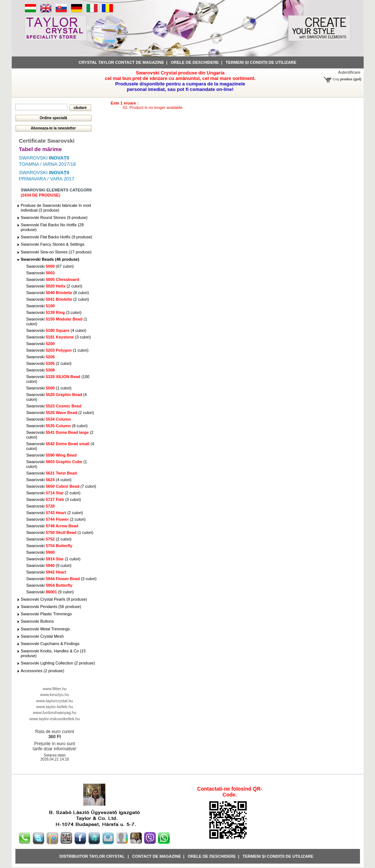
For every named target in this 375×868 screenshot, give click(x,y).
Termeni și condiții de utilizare (261, 62)
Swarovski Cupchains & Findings (50, 644)
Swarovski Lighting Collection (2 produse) (58, 663)
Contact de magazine (157, 856)
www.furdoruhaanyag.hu (55, 713)
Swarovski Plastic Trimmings (46, 614)
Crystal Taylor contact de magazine (121, 62)
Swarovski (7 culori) (61, 486)
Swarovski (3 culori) (54, 312)
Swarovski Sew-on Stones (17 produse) (56, 252)
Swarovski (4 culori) (56, 330)
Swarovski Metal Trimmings (45, 629)
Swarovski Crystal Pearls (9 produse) (54, 599)
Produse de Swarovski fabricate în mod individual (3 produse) (56, 208)
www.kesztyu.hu (55, 695)
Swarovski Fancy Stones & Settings (53, 244)
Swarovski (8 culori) (58, 293)
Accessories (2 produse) (43, 671)
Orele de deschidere (195, 62)
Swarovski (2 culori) (54, 286)
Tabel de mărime (41, 149)
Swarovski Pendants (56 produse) (51, 607)
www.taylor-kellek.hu (55, 707)
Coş (336, 79)
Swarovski (41, 273)
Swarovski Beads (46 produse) (50, 259)
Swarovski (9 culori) (49, 565)
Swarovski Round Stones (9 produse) (54, 217)
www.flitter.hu (55, 689)
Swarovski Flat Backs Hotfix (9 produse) (57, 237)
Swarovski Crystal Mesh (42, 636)
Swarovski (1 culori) (58, 350)
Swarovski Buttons (37, 621)
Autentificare (349, 72)
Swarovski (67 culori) (50, 266)
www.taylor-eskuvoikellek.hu (55, 719)
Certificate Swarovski (47, 141)
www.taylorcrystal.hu (55, 701)
